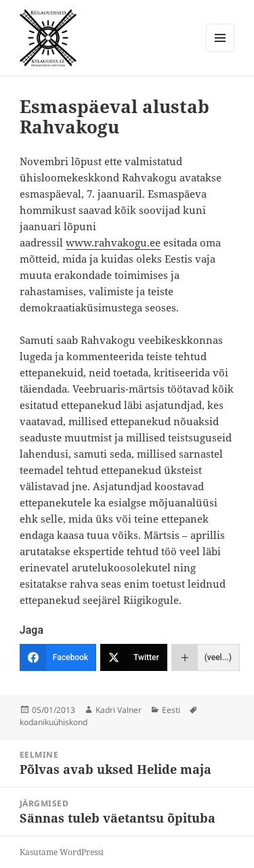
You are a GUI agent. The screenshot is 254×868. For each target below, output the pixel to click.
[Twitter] (134, 657)
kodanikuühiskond (54, 722)
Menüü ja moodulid (220, 52)
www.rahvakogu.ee (113, 242)
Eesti (171, 710)
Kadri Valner (119, 710)
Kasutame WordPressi (62, 852)
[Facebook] (58, 657)
